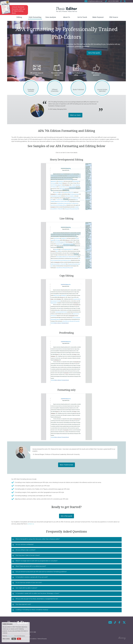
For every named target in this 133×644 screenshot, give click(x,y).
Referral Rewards (42, 639)
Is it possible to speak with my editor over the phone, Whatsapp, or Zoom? (37, 593)
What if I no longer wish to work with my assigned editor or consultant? (37, 561)
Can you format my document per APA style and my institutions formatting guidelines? (41, 572)
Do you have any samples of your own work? (29, 583)
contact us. (31, 524)
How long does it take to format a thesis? (28, 555)
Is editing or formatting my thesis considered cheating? (32, 610)
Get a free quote (94, 53)
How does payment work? (23, 604)
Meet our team (75, 115)
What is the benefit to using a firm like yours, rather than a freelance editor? (38, 539)
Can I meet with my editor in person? (26, 588)
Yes (14, 639)
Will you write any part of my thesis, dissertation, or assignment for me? (37, 599)
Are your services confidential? (25, 544)
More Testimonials (66, 465)
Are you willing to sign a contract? (26, 550)
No (19, 639)
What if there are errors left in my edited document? (31, 566)
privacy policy (11, 636)
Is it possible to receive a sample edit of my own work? (32, 577)
